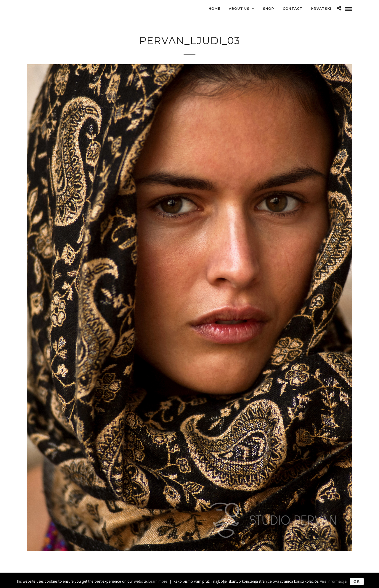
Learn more (158, 582)
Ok (357, 581)
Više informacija (333, 582)
